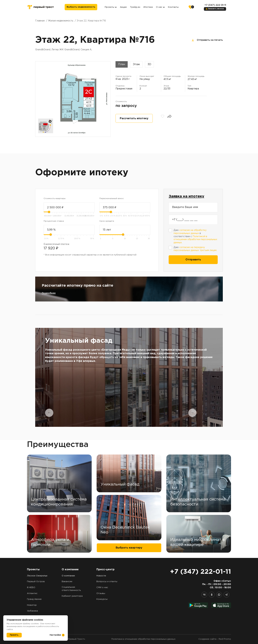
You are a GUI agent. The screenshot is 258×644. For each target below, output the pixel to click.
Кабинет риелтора (72, 596)
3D (149, 64)
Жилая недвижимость (61, 21)
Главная (40, 21)
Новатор (32, 605)
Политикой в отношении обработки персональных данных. (195, 240)
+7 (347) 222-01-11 (215, 5)
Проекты (111, 7)
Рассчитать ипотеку (134, 118)
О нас (160, 7)
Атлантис (32, 593)
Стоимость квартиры (55, 198)
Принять (14, 635)
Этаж (136, 64)
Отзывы (101, 593)
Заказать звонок (216, 9)
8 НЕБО (31, 588)
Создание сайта (207, 639)
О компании (68, 576)
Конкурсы (102, 599)
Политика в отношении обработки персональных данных (143, 639)
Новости (101, 576)
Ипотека (148, 7)
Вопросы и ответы (107, 582)
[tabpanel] (129, 377)
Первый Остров (36, 582)
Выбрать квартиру (129, 548)
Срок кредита (107, 221)
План (122, 64)
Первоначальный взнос (112, 198)
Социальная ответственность (71, 589)
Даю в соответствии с (195, 236)
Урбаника (32, 611)
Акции (123, 7)
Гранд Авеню (34, 599)
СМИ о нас (102, 588)
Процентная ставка (54, 221)
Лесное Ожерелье (37, 576)
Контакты (173, 7)
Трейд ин (135, 7)
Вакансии (67, 582)
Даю (195, 249)
